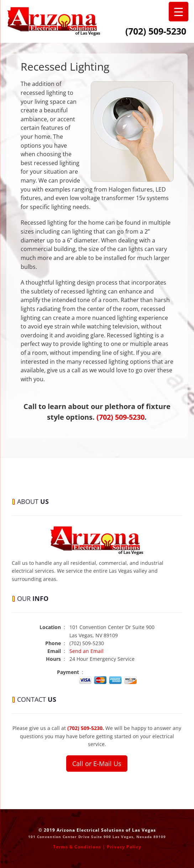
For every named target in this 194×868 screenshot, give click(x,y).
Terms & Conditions (77, 847)
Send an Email (86, 651)
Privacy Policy (124, 847)
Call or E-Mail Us (97, 764)
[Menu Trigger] (179, 12)
